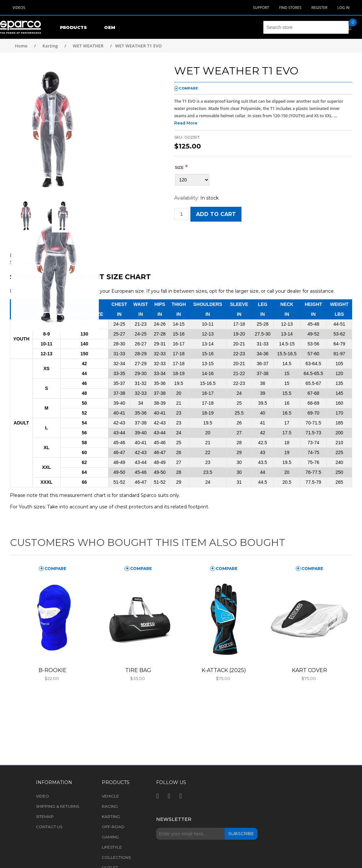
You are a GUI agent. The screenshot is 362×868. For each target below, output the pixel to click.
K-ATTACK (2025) (224, 670)
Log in (343, 7)
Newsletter (174, 819)
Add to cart (216, 214)
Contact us (49, 827)
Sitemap (45, 816)
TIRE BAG (138, 670)
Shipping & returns (57, 806)
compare (188, 88)
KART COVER (309, 670)
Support (261, 7)
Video (42, 796)
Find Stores (290, 7)
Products (73, 27)
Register (319, 7)
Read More (186, 123)
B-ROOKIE (53, 670)
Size (179, 168)
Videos (19, 7)
